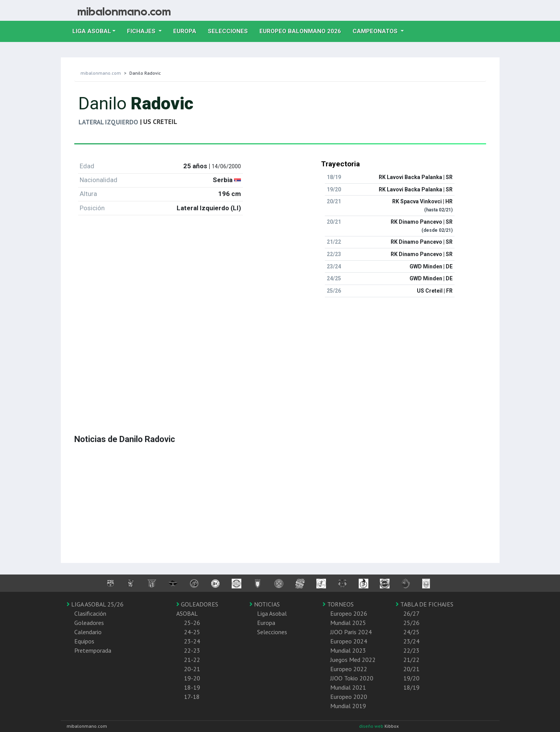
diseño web (372, 726)
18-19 (192, 687)
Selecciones (231, 30)
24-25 (192, 632)
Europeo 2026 (349, 613)
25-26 (192, 623)
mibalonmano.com (101, 73)
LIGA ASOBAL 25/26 (95, 604)
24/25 (411, 632)
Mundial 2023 (348, 650)
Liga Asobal (272, 613)
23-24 (192, 641)
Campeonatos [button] (376, 31)
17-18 (192, 697)
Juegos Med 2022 (353, 660)
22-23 (192, 650)
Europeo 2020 (349, 697)
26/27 (411, 613)
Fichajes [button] (142, 31)
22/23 (411, 650)
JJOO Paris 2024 (351, 632)
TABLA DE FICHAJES (425, 604)
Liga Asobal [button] (92, 31)
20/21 (411, 669)
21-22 (192, 660)
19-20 (192, 678)
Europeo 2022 (349, 669)
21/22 (411, 660)
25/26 (411, 623)
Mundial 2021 (348, 687)
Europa (188, 30)
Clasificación (90, 613)
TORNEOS (338, 604)
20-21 (192, 669)
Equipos (84, 641)
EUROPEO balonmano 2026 (303, 30)
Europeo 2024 (349, 641)
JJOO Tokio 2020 (352, 678)
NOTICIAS (265, 604)
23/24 (411, 641)
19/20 (411, 678)
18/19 (411, 687)
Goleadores (89, 623)
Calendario (88, 632)
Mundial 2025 (348, 623)
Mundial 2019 (348, 706)
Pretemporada (93, 650)
